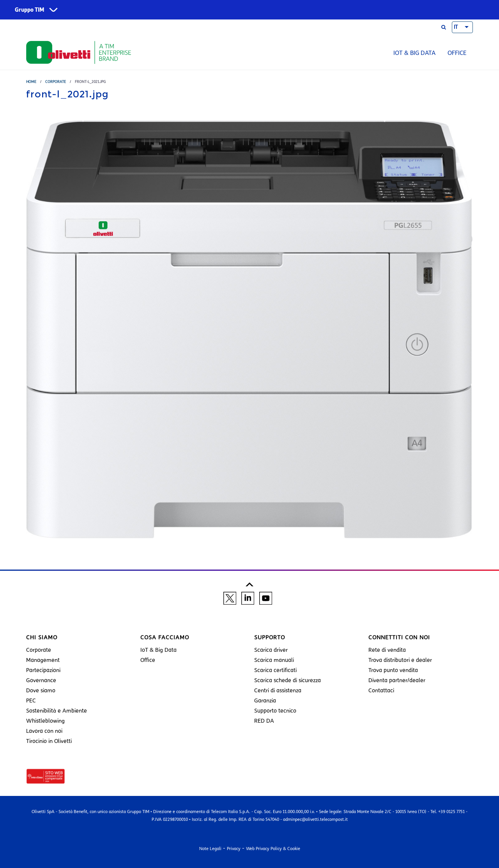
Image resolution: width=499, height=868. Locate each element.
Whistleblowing (45, 721)
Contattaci (381, 691)
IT (456, 27)
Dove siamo (41, 691)
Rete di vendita (387, 650)
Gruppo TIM (30, 10)
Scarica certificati (275, 670)
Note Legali (210, 849)
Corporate (56, 82)
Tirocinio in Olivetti (49, 741)
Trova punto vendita (393, 670)
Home (31, 82)
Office (457, 53)
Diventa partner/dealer (397, 680)
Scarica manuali (274, 660)
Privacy (234, 849)
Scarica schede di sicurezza (288, 680)
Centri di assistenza (278, 691)
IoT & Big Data (414, 53)
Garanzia (265, 701)
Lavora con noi (44, 731)
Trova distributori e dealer (400, 660)
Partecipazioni (43, 670)
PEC (31, 701)
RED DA (264, 721)
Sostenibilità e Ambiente (57, 711)
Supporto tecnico (275, 711)
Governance (41, 680)
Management (43, 660)
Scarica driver (271, 650)
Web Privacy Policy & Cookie (273, 849)
